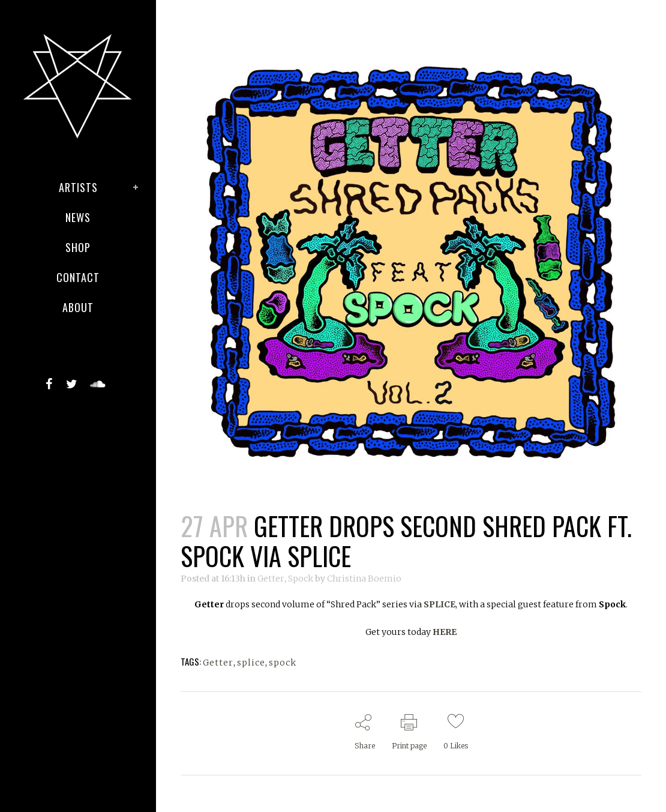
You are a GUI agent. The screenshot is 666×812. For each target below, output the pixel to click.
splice (251, 663)
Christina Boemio (364, 579)
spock (283, 663)
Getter (271, 579)
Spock (301, 579)
